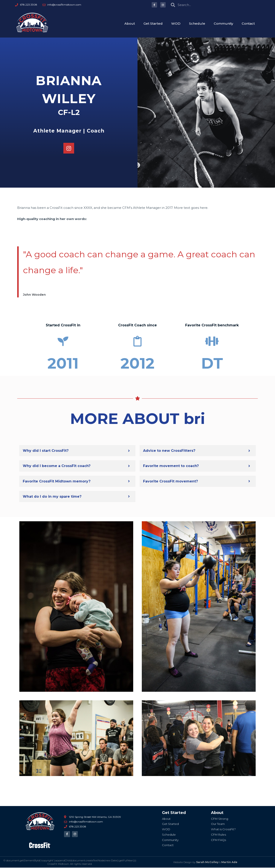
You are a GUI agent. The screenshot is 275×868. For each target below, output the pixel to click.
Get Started (153, 23)
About (130, 23)
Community (223, 23)
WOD (176, 23)
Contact (248, 23)
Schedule (197, 23)
